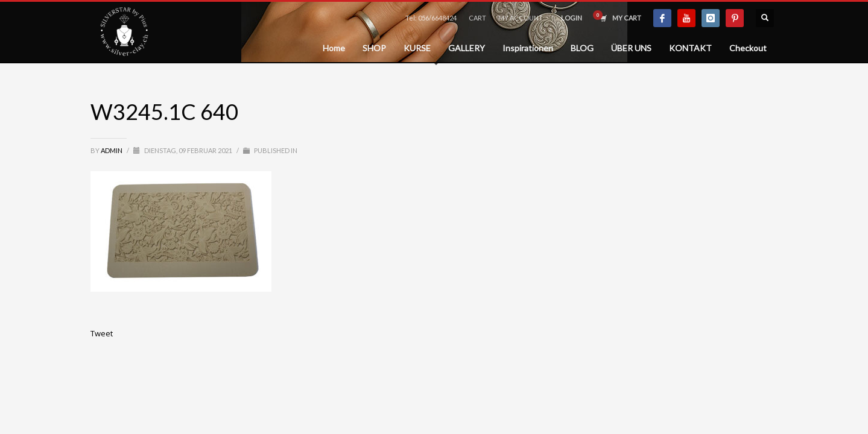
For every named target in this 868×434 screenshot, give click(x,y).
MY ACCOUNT (521, 18)
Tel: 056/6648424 (431, 18)
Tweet (102, 333)
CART (477, 18)
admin (112, 150)
